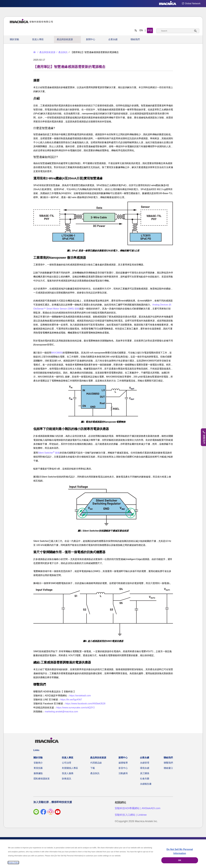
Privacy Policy (13, 863)
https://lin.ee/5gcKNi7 (71, 700)
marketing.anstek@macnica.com (61, 712)
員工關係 (145, 773)
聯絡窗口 (168, 768)
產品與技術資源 (65, 39)
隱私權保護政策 (42, 779)
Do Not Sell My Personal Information (180, 851)
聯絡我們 (135, 39)
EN (141, 30)
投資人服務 (68, 773)
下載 (93, 768)
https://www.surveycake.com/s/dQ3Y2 (75, 708)
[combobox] (178, 31)
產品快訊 (95, 773)
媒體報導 (123, 763)
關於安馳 (14, 39)
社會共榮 (145, 779)
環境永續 (145, 768)
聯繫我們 (168, 763)
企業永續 (113, 39)
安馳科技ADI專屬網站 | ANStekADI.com (138, 808)
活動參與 (123, 773)
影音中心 (123, 768)
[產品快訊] (62, 52)
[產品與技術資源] (46, 52)
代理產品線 (96, 763)
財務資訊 (67, 779)
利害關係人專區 (70, 768)
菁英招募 (38, 768)
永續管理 (145, 763)
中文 (150, 30)
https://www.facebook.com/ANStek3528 (85, 704)
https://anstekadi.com (80, 696)
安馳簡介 (38, 763)
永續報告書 (146, 784)
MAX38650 (57, 353)
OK (180, 860)
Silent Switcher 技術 (49, 453)
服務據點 (38, 773)
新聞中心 (91, 39)
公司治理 (67, 763)
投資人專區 (38, 39)
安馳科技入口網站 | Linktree (131, 815)
